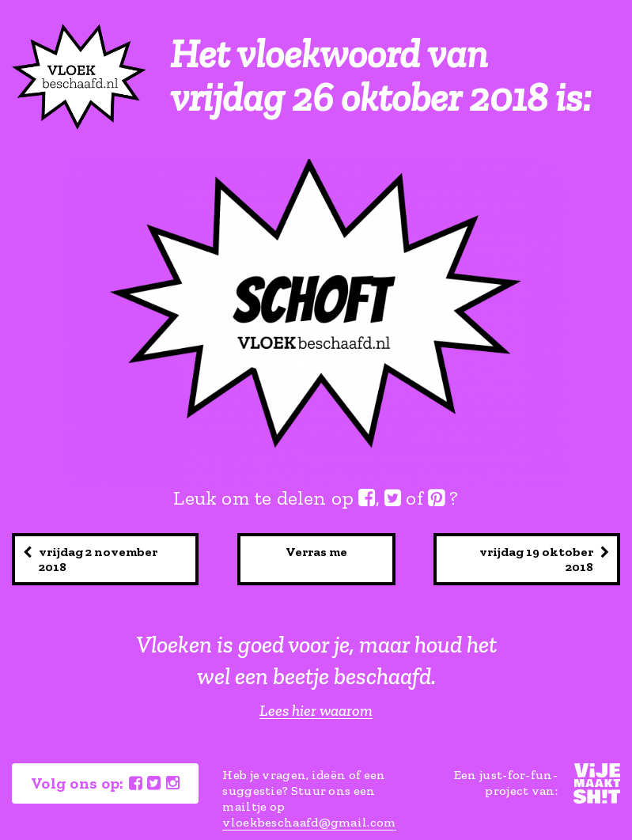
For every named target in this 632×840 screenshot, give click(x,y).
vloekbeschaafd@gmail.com (309, 822)
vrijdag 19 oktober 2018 (544, 559)
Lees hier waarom (316, 711)
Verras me (316, 552)
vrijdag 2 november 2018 (90, 559)
